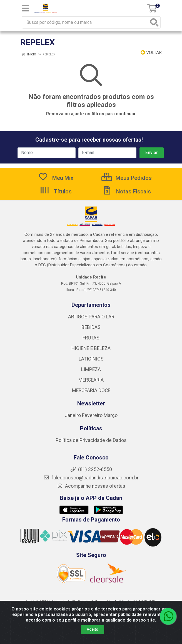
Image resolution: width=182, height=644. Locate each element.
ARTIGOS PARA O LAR (91, 317)
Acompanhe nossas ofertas (91, 486)
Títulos (56, 191)
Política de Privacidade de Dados (91, 440)
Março (111, 415)
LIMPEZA (91, 369)
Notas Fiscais (126, 191)
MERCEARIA (91, 380)
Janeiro (73, 415)
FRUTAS (91, 338)
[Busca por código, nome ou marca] (85, 22)
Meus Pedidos (127, 178)
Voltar (151, 53)
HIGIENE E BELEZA (91, 348)
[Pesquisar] (154, 22)
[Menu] (25, 8)
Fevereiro (93, 415)
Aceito (93, 629)
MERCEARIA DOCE (91, 390)
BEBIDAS (91, 327)
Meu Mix (56, 178)
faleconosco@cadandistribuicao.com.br (91, 478)
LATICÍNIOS (91, 359)
